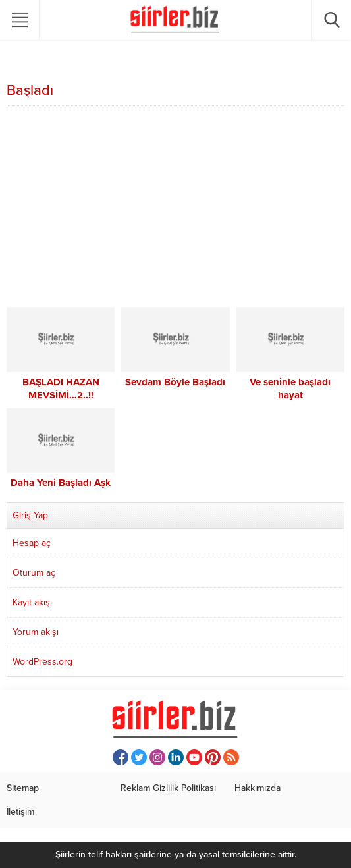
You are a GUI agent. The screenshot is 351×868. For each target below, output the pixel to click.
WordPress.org (42, 662)
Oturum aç (34, 573)
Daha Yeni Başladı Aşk (61, 483)
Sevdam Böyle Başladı (175, 382)
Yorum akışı (36, 632)
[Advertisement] (175, 208)
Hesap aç (32, 543)
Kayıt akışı (32, 602)
